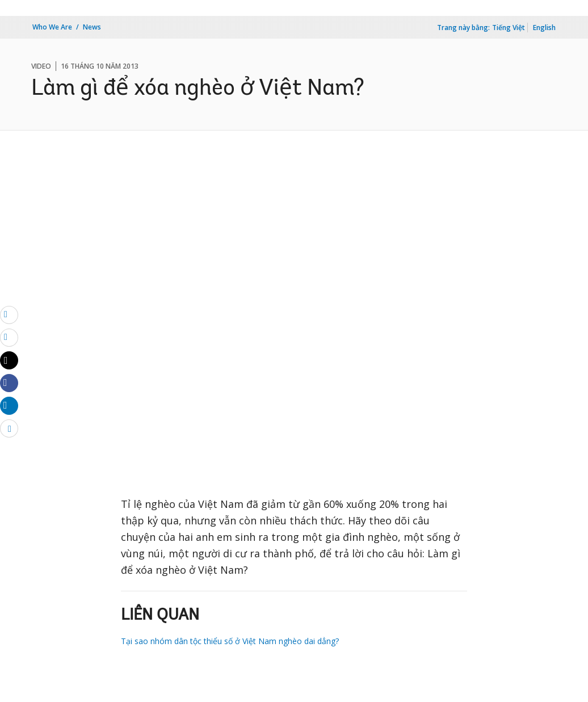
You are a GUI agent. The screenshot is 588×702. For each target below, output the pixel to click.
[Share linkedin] (9, 405)
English (544, 28)
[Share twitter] (9, 360)
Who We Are (52, 27)
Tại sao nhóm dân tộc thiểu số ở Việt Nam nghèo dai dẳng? (230, 641)
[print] (9, 337)
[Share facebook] (9, 382)
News (92, 27)
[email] (9, 314)
